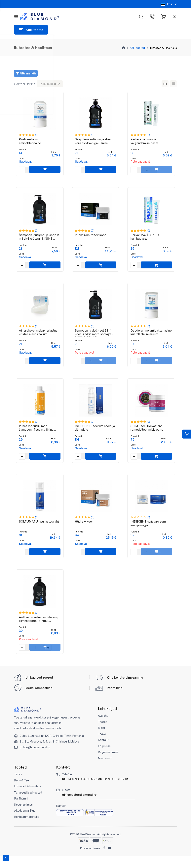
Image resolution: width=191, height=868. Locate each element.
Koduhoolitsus (24, 816)
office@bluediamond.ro (36, 759)
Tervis (18, 786)
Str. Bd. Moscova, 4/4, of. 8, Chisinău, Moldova (51, 753)
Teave (102, 746)
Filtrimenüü (26, 73)
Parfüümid (21, 810)
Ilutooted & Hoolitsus (29, 798)
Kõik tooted (137, 48)
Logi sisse (105, 758)
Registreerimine (109, 764)
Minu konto (106, 770)
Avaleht (103, 728)
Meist (102, 740)
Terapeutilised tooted (29, 804)
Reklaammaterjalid (27, 829)
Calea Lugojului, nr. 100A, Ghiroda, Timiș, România (53, 748)
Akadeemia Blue (25, 822)
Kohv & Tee (22, 792)
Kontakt (103, 752)
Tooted (103, 734)
